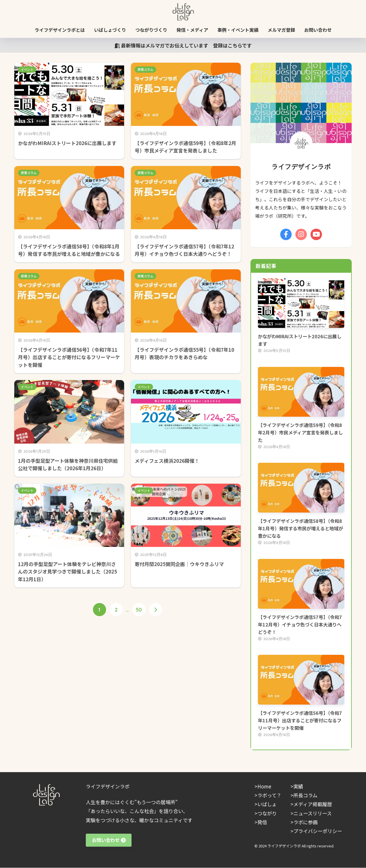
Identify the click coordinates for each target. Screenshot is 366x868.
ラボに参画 (306, 822)
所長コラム (145, 70)
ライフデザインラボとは (60, 30)
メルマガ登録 (281, 30)
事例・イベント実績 (238, 30)
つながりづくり (151, 30)
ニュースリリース (313, 813)
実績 (298, 786)
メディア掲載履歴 (313, 804)
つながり (267, 813)
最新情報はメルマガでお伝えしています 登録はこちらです (183, 45)
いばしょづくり (110, 30)
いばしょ (267, 804)
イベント (27, 70)
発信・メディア (192, 30)
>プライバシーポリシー (316, 831)
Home (264, 786)
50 (139, 610)
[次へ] (156, 610)
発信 (262, 822)
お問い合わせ (318, 30)
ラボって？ (269, 795)
